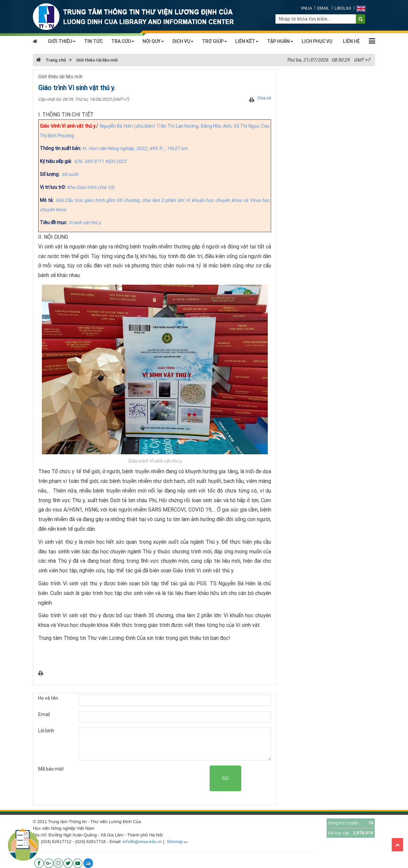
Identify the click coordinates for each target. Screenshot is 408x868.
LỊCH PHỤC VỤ (317, 41)
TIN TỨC (93, 41)
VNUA (306, 8)
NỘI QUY (153, 41)
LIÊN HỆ (351, 41)
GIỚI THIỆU (62, 41)
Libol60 (343, 8)
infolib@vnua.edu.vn (142, 842)
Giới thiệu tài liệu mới (97, 60)
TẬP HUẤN (280, 41)
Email (323, 8)
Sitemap (175, 842)
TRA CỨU (123, 41)
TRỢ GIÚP (214, 41)
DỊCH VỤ (183, 41)
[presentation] (159, 779)
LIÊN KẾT (247, 41)
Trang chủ (51, 60)
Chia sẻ (264, 98)
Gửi (225, 778)
